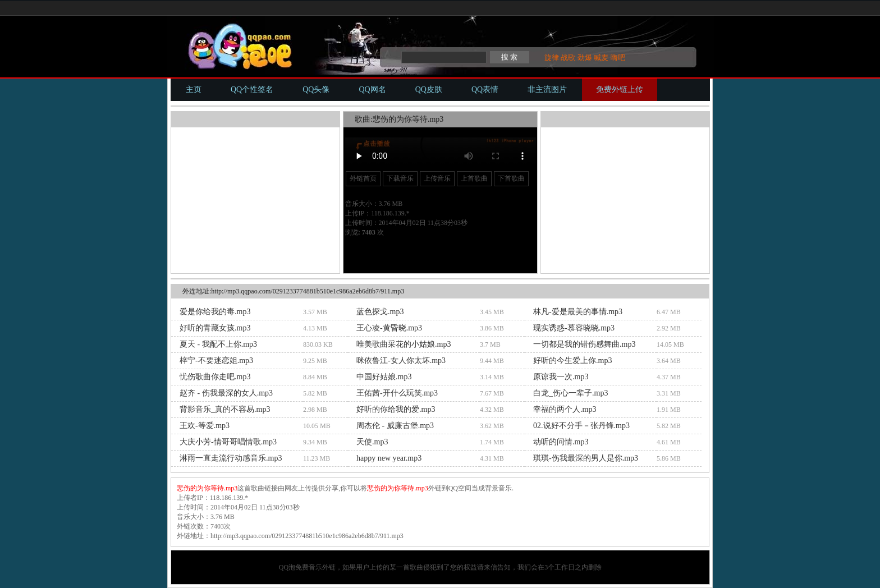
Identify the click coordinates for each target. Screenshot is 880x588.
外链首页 (363, 178)
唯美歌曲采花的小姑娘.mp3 (404, 344)
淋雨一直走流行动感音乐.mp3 (231, 458)
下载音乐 (400, 178)
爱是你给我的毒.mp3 (215, 312)
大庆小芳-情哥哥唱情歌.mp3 (228, 442)
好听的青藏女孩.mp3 (215, 328)
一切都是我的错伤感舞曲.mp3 (584, 344)
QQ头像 (316, 89)
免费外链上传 (620, 89)
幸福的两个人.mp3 (565, 409)
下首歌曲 (511, 178)
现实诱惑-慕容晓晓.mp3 (574, 328)
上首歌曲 (474, 178)
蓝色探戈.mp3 (380, 312)
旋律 (552, 58)
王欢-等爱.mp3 (205, 426)
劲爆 (585, 58)
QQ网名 (372, 89)
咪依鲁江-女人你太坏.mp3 (401, 360)
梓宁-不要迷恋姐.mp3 (216, 360)
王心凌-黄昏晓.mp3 (389, 328)
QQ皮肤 (429, 89)
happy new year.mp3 (389, 458)
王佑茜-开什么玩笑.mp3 (397, 393)
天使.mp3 (372, 442)
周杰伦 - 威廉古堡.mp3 (395, 426)
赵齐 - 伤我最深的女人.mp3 (226, 393)
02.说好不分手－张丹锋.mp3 (581, 426)
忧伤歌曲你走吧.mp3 (215, 377)
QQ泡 (287, 567)
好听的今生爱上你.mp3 (572, 360)
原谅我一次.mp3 (561, 377)
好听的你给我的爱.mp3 (396, 409)
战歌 (568, 58)
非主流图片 (547, 89)
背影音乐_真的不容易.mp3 (225, 409)
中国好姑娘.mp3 (384, 377)
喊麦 (601, 58)
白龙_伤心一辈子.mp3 (570, 393)
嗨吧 (618, 58)
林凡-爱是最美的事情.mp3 (578, 312)
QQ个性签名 (252, 89)
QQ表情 (485, 89)
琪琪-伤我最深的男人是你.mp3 (586, 458)
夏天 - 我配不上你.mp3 (218, 344)
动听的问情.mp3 (561, 442)
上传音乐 (437, 178)
